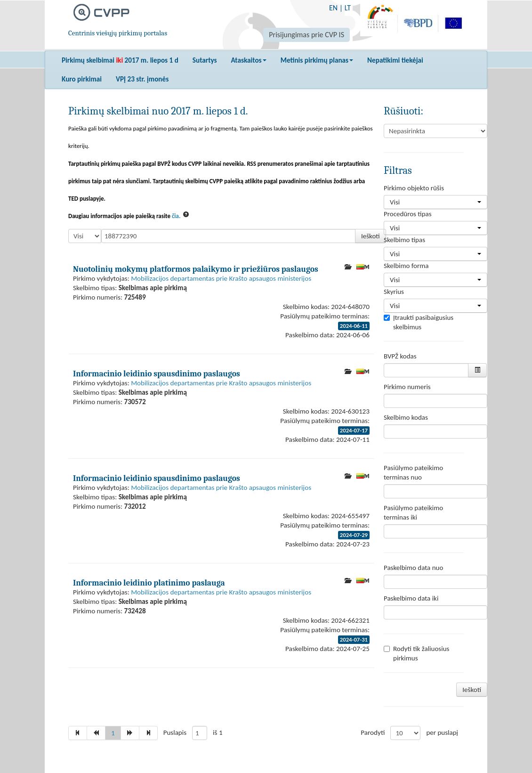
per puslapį (442, 732)
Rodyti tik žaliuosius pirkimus (416, 653)
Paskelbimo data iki (411, 598)
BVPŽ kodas (400, 356)
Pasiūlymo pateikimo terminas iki (413, 513)
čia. (176, 216)
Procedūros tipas (408, 214)
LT (348, 8)
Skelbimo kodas (406, 417)
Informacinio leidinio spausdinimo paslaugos (157, 374)
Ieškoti (371, 236)
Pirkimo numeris (407, 387)
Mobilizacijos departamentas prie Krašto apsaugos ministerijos (221, 278)
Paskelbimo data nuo (413, 568)
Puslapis (175, 732)
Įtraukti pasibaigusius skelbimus (419, 322)
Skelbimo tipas (404, 240)
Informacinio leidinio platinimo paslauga (149, 583)
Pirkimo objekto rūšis (414, 188)
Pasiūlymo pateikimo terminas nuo (413, 472)
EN (333, 8)
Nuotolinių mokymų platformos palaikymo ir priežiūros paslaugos (196, 269)
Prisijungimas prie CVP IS (306, 35)
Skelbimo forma (406, 266)
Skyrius (394, 292)
